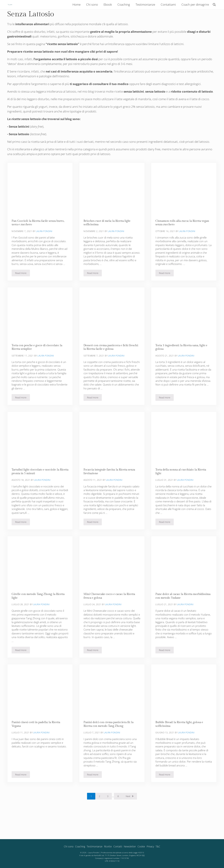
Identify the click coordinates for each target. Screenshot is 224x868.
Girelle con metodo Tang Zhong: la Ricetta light (39, 614)
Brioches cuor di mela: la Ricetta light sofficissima (108, 238)
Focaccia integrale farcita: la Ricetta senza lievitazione (111, 488)
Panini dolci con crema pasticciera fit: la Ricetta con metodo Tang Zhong (110, 743)
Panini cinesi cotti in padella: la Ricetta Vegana (37, 743)
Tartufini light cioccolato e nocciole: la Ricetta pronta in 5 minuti (37, 488)
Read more (23, 289)
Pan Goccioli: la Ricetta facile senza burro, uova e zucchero (39, 238)
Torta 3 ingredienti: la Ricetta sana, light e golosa (182, 363)
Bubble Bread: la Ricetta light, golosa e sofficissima (180, 743)
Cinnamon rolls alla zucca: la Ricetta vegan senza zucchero (180, 238)
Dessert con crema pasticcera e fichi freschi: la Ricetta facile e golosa (107, 363)
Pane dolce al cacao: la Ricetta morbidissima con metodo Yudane (178, 614)
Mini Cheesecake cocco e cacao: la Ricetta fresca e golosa (111, 614)
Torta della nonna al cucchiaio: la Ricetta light (182, 488)
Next (128, 815)
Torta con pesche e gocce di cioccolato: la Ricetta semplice (38, 363)
